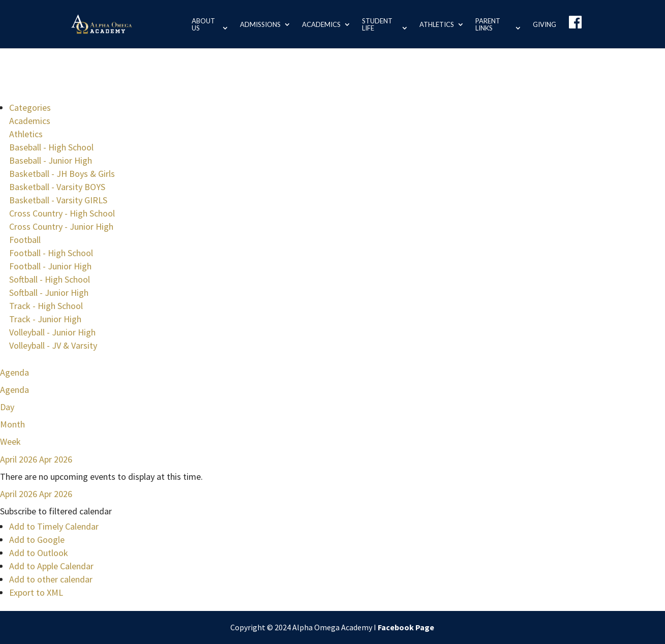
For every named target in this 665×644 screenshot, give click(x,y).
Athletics (436, 24)
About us (200, 24)
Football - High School (51, 253)
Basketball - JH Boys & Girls (62, 174)
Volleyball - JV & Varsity (53, 345)
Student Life (375, 24)
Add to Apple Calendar (51, 566)
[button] (56, 511)
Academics (319, 24)
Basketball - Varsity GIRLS (58, 200)
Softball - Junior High (49, 293)
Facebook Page (406, 627)
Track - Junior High (45, 319)
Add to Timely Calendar (54, 526)
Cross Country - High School (62, 213)
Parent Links (487, 24)
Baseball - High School (51, 147)
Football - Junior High (50, 266)
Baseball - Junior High (51, 160)
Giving (545, 24)
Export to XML (36, 592)
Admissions (258, 24)
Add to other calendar (51, 579)
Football (25, 240)
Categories (30, 108)
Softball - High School (50, 279)
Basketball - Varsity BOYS (57, 187)
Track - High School (46, 306)
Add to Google (37, 540)
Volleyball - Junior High (52, 332)
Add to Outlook (39, 553)
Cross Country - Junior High (61, 226)
